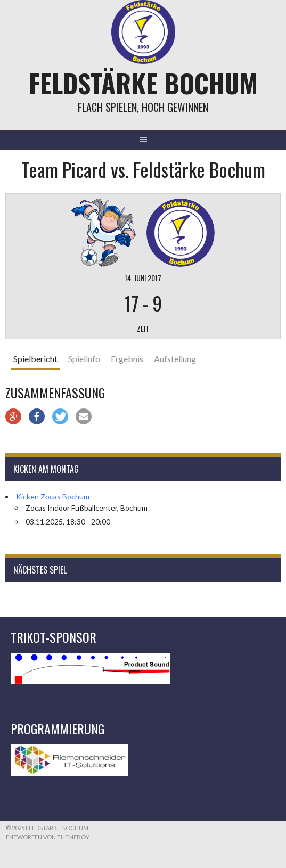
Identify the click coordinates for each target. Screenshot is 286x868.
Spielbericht (35, 359)
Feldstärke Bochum (143, 83)
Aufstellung (175, 359)
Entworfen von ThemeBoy (48, 837)
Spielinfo (84, 359)
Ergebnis (127, 359)
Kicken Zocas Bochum (53, 497)
